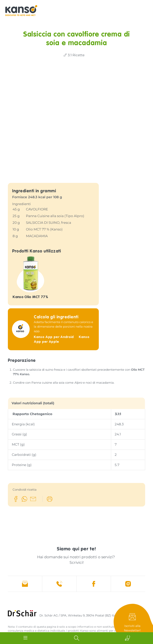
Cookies (58, 619)
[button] (16, 473)
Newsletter (133, 623)
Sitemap (28, 619)
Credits (13, 619)
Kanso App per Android (54, 312)
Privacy (43, 619)
